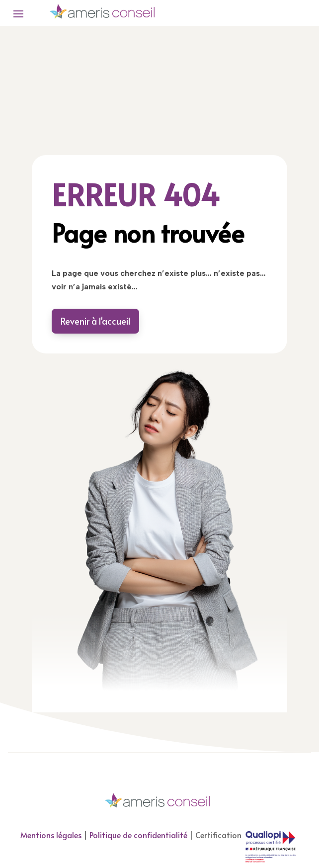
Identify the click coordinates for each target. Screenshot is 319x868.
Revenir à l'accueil (95, 321)
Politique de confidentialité (138, 835)
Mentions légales (51, 835)
